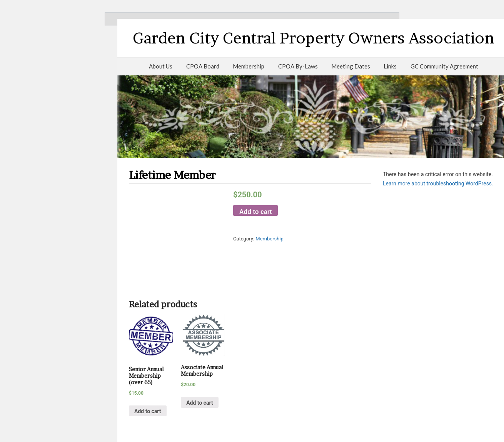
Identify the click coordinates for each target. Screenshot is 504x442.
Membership (249, 66)
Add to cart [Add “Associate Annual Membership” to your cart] (200, 403)
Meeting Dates (351, 66)
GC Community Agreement (444, 66)
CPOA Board (203, 66)
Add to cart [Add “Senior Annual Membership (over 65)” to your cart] (148, 411)
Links (390, 66)
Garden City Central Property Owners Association (314, 38)
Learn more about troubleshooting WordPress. (438, 183)
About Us (161, 66)
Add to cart (255, 212)
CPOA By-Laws (298, 66)
